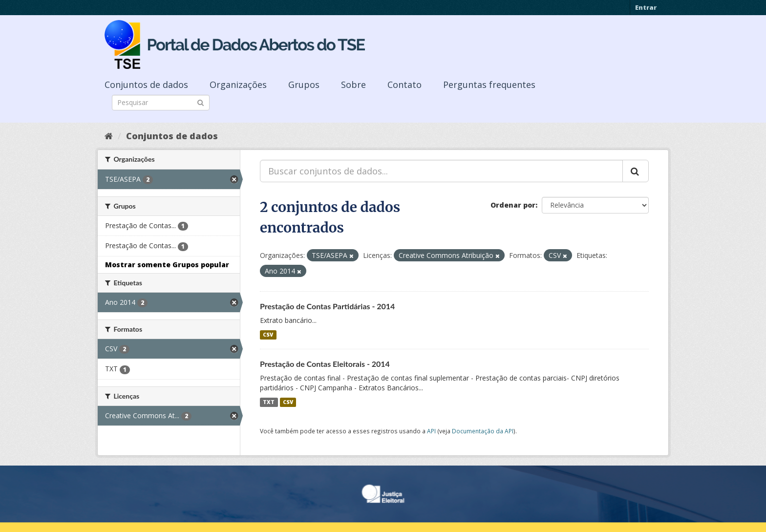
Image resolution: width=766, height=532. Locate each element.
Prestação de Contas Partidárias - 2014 (327, 306)
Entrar (646, 7)
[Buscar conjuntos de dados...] (441, 171)
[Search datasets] (161, 103)
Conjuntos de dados (146, 85)
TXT (269, 402)
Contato (404, 85)
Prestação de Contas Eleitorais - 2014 (325, 364)
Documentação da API (483, 431)
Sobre (353, 85)
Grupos (304, 85)
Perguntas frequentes (489, 85)
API (431, 431)
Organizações (238, 85)
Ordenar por (513, 205)
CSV (268, 335)
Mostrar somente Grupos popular (167, 265)
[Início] (109, 136)
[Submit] (201, 102)
